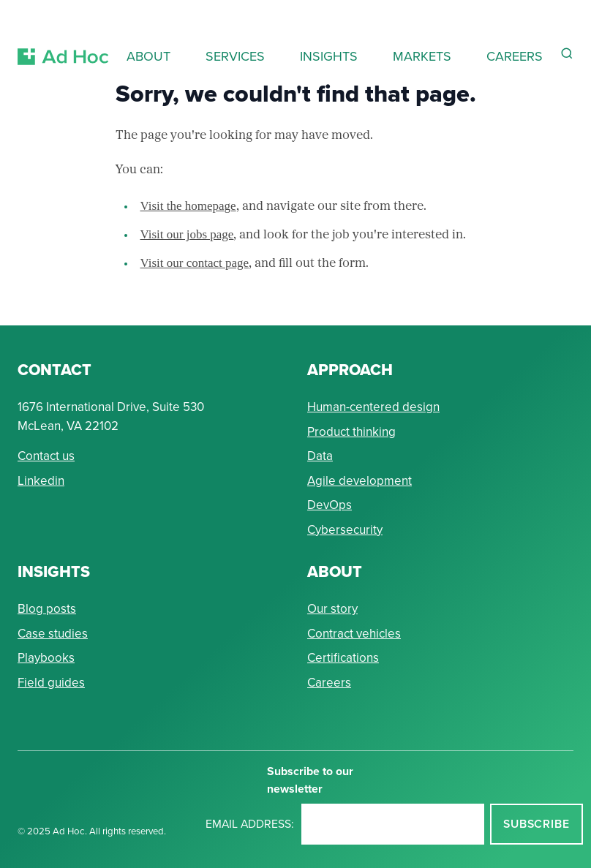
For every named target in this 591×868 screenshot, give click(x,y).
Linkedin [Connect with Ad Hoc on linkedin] (41, 481)
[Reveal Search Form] (567, 53)
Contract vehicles (354, 634)
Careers (329, 683)
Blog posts (47, 609)
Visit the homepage (188, 206)
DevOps (330, 505)
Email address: (250, 824)
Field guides (51, 683)
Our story (332, 609)
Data (320, 456)
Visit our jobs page (187, 234)
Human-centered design (373, 407)
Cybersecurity (345, 530)
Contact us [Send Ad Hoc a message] (46, 456)
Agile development (360, 481)
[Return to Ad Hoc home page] (63, 39)
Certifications (343, 658)
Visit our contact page (195, 263)
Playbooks (46, 658)
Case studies (53, 634)
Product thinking (351, 432)
